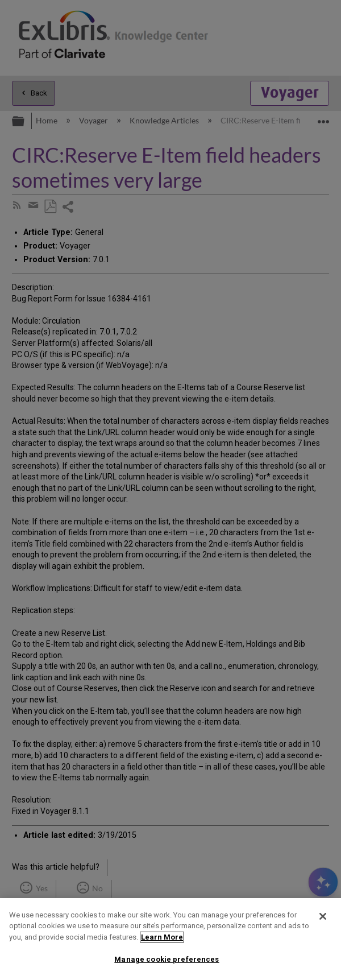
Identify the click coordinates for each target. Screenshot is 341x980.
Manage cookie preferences (167, 959)
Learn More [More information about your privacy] (162, 937)
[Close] (323, 916)
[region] (170, 939)
